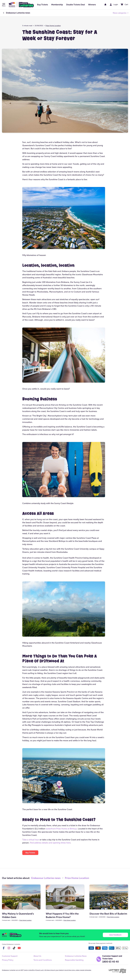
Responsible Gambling (74, 961)
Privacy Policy (8, 961)
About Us (37, 957)
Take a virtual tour (31, 840)
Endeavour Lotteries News (76, 957)
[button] (4, 5)
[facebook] (4, 949)
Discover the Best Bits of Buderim (108, 914)
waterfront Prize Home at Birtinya (61, 829)
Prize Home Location (53, 26)
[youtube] (19, 949)
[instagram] (9, 949)
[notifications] (104, 5)
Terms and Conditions (43, 961)
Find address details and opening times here (50, 843)
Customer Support (10, 957)
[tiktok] (14, 949)
